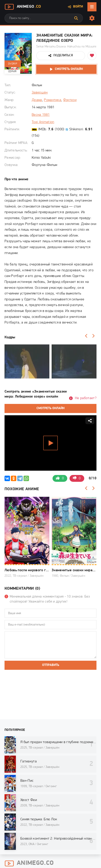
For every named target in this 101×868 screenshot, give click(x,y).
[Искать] (76, 18)
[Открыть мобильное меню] (92, 7)
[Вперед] (93, 336)
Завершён (40, 93)
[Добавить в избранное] (92, 56)
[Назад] (86, 336)
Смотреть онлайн (69, 69)
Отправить (51, 665)
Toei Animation (43, 122)
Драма (37, 100)
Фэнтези (70, 100)
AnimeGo (23, 7)
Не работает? (86, 398)
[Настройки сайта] (92, 18)
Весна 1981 (41, 115)
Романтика (53, 100)
